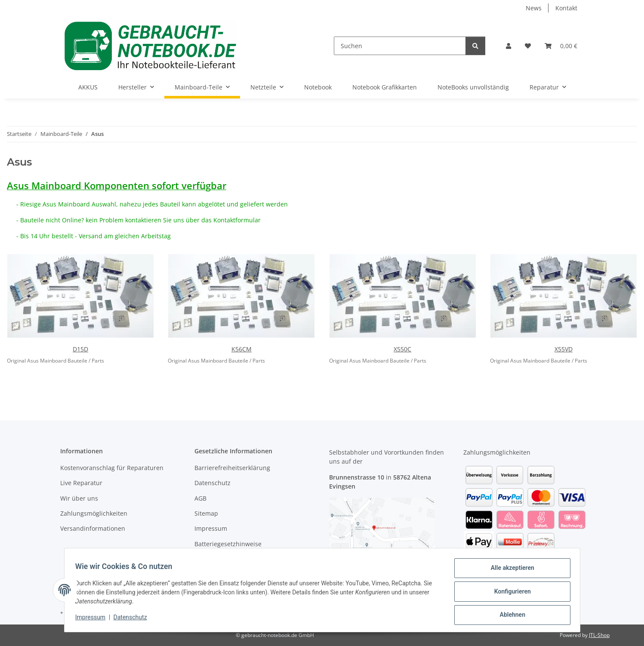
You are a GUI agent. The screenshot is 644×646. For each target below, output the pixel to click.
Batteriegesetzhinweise (228, 544)
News (534, 8)
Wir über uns (79, 498)
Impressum (93, 619)
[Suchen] (400, 46)
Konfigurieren (510, 593)
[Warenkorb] (561, 46)
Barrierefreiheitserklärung (232, 468)
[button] (508, 46)
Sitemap (206, 513)
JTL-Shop (599, 635)
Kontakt (566, 8)
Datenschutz (133, 619)
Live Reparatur (81, 483)
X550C (402, 349)
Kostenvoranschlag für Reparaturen (112, 468)
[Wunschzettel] (528, 46)
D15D (80, 349)
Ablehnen (510, 615)
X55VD (564, 349)
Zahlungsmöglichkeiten (94, 513)
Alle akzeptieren (510, 571)
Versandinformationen (93, 528)
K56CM (242, 349)
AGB (200, 498)
